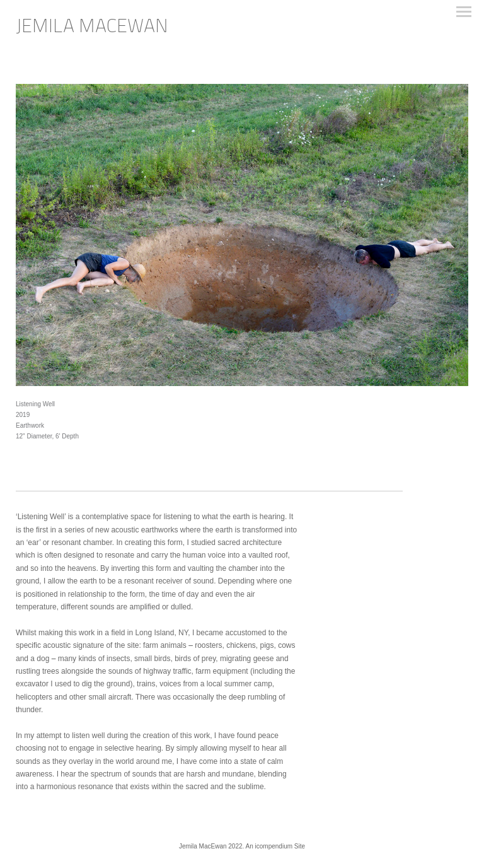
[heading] (92, 30)
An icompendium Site (276, 846)
